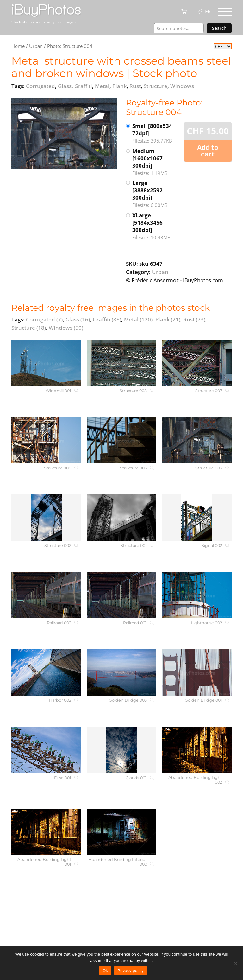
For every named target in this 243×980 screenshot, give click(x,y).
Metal (138, 319)
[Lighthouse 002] (197, 595)
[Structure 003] (197, 440)
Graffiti (107, 319)
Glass (78, 319)
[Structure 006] (46, 440)
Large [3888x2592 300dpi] (155, 194)
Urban (36, 46)
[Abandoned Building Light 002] (197, 750)
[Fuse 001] (46, 750)
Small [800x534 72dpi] (155, 133)
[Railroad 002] (46, 595)
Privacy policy (131, 971)
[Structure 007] (197, 363)
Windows (66, 328)
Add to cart (208, 151)
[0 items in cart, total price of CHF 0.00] (184, 12)
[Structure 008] (121, 363)
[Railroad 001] (121, 595)
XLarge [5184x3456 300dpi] (155, 226)
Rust (194, 319)
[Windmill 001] (46, 363)
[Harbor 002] (46, 673)
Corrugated (44, 319)
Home (18, 46)
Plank (168, 319)
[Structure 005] (121, 440)
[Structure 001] (121, 518)
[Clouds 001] (121, 750)
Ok (105, 971)
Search (219, 28)
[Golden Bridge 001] (197, 673)
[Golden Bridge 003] (121, 673)
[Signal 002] (197, 518)
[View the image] (64, 133)
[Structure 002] (46, 518)
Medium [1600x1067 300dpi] (155, 162)
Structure (29, 328)
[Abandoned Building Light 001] (46, 832)
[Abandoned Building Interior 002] (121, 832)
